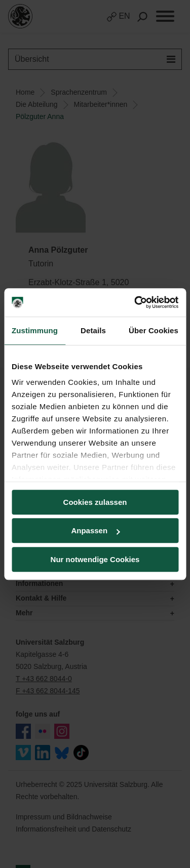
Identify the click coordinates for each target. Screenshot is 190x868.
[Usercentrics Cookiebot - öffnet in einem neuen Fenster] (135, 302)
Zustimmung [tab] (35, 330)
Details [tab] (93, 330)
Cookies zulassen (95, 502)
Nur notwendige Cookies (95, 559)
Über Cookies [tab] (154, 330)
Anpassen (95, 530)
